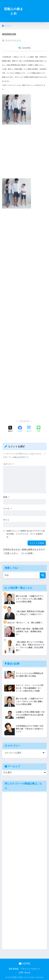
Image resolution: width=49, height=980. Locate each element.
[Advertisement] (36, 13)
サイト (6, 520)
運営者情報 (14, 969)
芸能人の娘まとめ (14, 11)
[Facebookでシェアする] (20, 429)
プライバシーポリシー (30, 969)
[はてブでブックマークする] (29, 429)
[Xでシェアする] (10, 429)
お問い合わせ (25, 973)
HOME (24, 964)
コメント (9, 464)
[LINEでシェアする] (39, 429)
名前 (7, 497)
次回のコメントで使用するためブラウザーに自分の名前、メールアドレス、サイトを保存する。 (26, 534)
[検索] (43, 575)
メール (8, 508)
